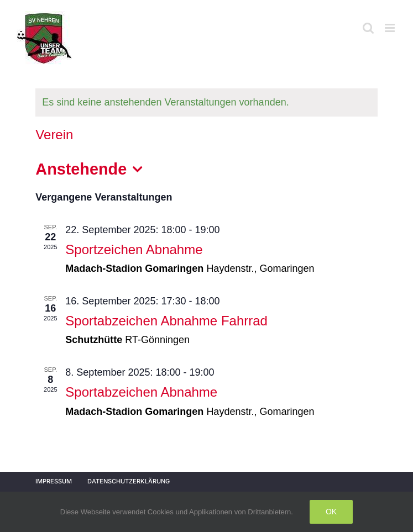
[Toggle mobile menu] (391, 28)
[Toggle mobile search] (368, 28)
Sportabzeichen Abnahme (141, 392)
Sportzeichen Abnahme (134, 249)
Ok (331, 512)
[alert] (206, 102)
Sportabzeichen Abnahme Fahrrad (166, 321)
